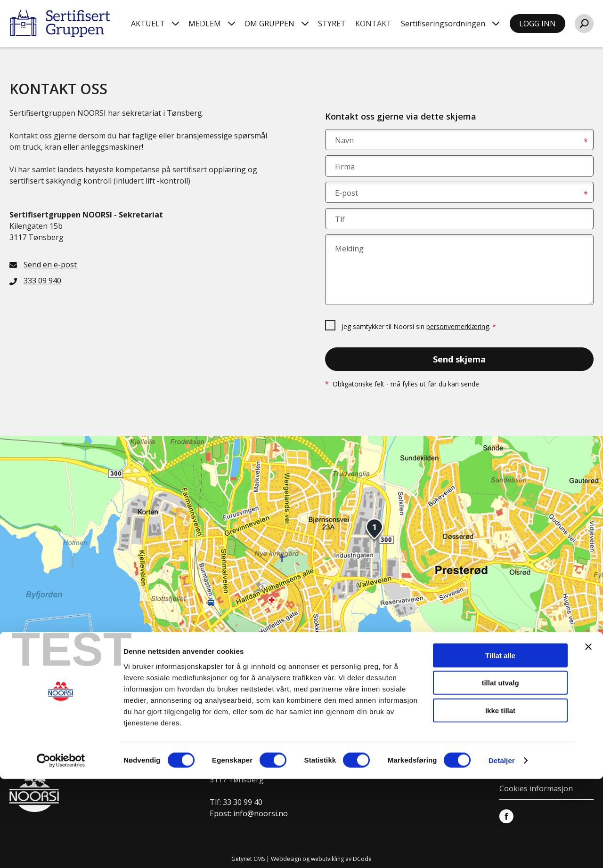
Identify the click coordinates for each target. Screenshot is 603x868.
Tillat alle (500, 744)
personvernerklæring (458, 326)
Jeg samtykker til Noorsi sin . (419, 326)
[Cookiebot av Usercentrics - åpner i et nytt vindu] (61, 850)
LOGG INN (538, 24)
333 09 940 (42, 281)
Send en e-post (50, 265)
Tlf (340, 219)
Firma (345, 167)
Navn (344, 140)
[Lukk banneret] (588, 735)
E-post (346, 193)
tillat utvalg (500, 772)
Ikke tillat (500, 799)
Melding (349, 249)
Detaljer (502, 849)
